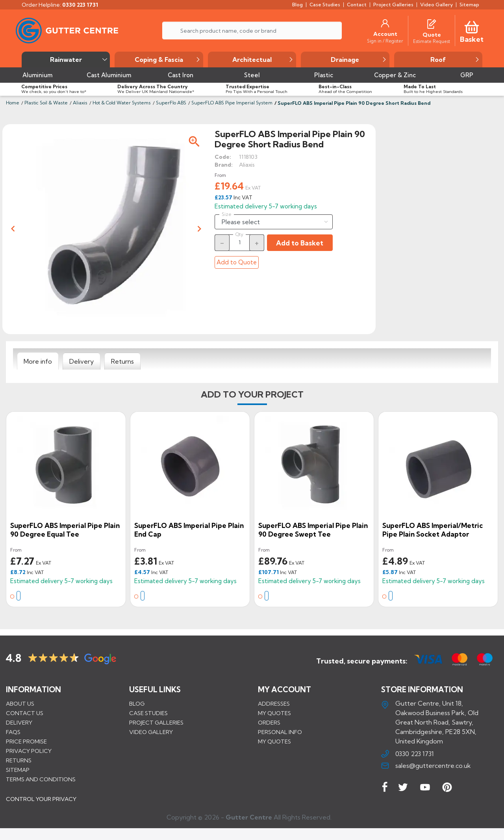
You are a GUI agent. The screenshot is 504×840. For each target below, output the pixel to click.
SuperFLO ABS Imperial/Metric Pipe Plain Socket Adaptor (433, 530)
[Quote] (432, 35)
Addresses (274, 704)
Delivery (19, 723)
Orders (269, 723)
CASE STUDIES (148, 713)
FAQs (13, 732)
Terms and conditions (41, 779)
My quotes (274, 713)
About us (20, 704)
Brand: (224, 165)
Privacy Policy (29, 751)
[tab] (38, 361)
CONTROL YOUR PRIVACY (41, 805)
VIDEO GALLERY (151, 732)
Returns (19, 760)
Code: (223, 157)
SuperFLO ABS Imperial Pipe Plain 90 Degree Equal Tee (65, 530)
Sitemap (18, 770)
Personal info (280, 732)
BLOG (137, 704)
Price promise (26, 742)
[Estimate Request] (432, 41)
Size (227, 214)
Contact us (25, 713)
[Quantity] (239, 242)
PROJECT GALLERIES (156, 723)
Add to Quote (237, 262)
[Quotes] (432, 23)
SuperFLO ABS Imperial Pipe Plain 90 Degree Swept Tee (313, 530)
